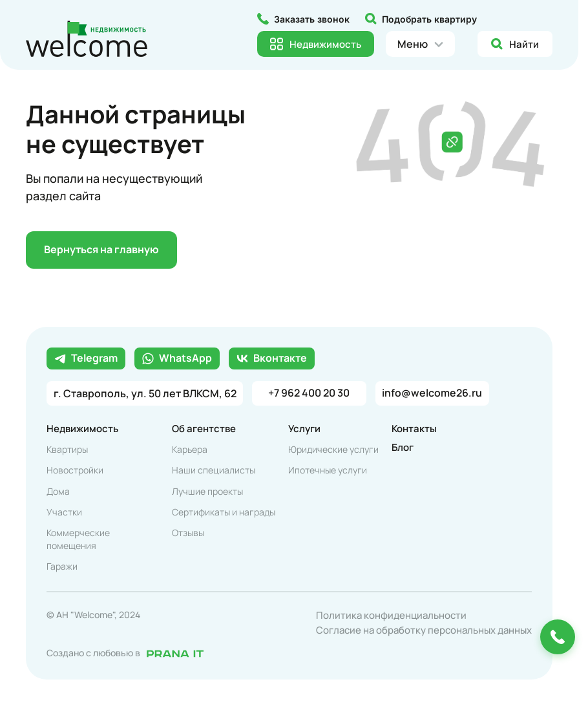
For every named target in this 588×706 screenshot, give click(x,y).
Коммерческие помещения (78, 540)
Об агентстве (204, 429)
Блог (403, 448)
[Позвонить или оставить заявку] (558, 637)
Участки (64, 513)
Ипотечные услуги (328, 471)
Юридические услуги (333, 450)
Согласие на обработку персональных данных (424, 631)
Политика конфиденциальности (391, 616)
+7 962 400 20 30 (310, 394)
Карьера (190, 450)
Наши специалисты (214, 471)
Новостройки (75, 471)
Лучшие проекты (207, 492)
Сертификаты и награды (224, 513)
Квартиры (67, 450)
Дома (58, 492)
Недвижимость (82, 429)
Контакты (414, 429)
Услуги (304, 429)
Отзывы (188, 533)
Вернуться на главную (102, 251)
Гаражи (62, 567)
